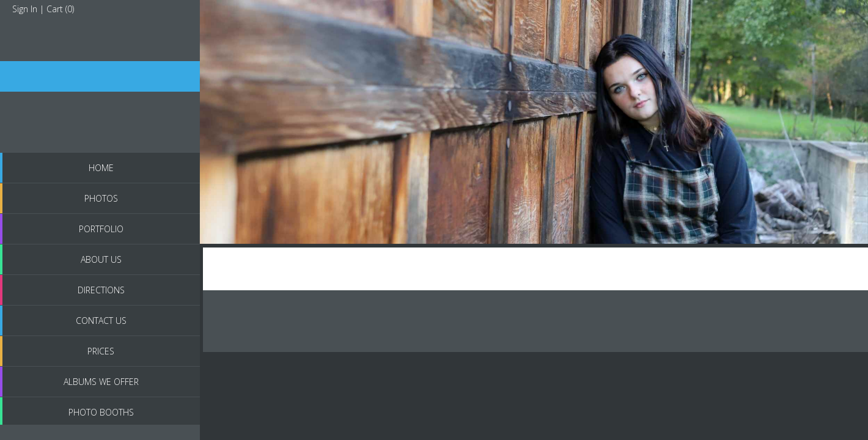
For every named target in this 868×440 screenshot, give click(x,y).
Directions (101, 290)
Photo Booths (101, 412)
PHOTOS (101, 198)
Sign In (25, 9)
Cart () (60, 9)
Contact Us (101, 321)
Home (101, 168)
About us (101, 259)
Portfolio (101, 229)
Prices (101, 351)
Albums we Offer (101, 382)
